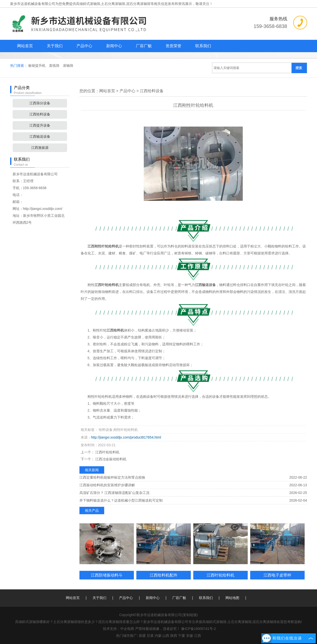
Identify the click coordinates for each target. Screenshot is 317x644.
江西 (197, 636)
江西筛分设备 (40, 103)
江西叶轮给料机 (107, 452)
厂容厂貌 (144, 46)
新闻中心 (114, 46)
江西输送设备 (40, 136)
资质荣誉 (173, 46)
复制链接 (190, 615)
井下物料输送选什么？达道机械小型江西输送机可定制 (121, 500)
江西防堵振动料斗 (107, 575)
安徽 (190, 636)
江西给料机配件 (164, 575)
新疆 (142, 636)
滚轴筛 (68, 66)
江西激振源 (40, 148)
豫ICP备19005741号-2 (198, 629)
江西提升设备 (40, 125)
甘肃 (150, 636)
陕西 (174, 636)
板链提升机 (37, 66)
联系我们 (203, 46)
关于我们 (55, 46)
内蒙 (158, 636)
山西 (166, 636)
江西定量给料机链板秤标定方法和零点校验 (112, 477)
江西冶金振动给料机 (111, 459)
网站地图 (232, 598)
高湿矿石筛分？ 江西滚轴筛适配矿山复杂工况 (115, 493)
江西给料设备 (40, 114)
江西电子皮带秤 (277, 575)
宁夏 (182, 636)
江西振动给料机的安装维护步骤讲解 (107, 485)
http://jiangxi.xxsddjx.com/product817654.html (126, 437)
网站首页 (25, 46)
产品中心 (84, 46)
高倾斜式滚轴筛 (88, 4)
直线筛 (55, 66)
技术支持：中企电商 (119, 629)
